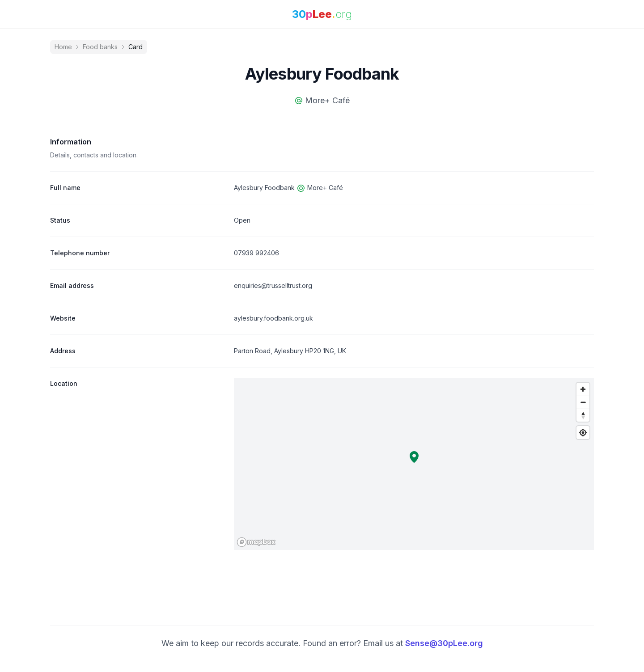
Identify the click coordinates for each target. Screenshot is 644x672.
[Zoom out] (583, 402)
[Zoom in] (583, 389)
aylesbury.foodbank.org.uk (273, 318)
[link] (322, 14)
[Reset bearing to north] (583, 415)
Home (63, 47)
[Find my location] (583, 433)
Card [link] (136, 47)
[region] (414, 464)
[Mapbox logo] (256, 542)
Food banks (100, 47)
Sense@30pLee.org (444, 643)
